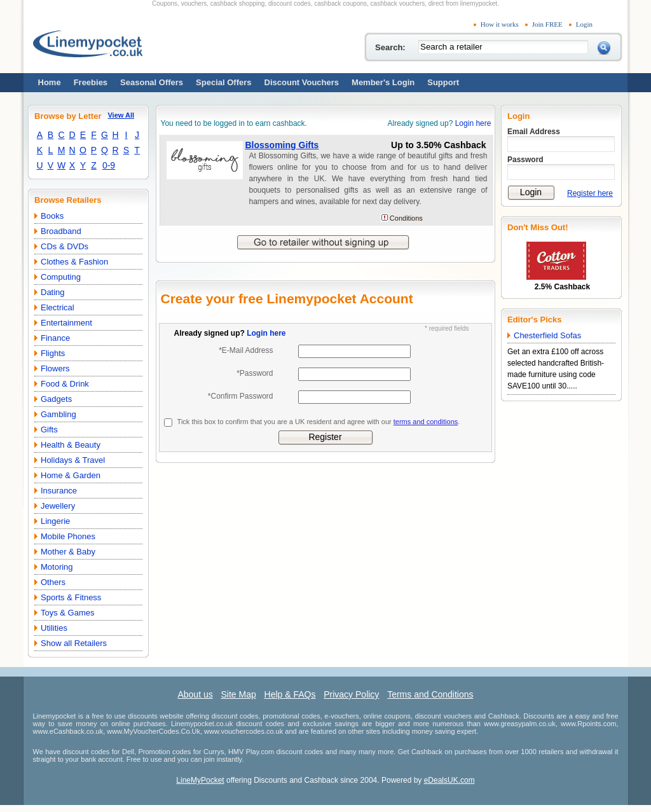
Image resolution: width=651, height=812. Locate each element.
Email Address (534, 132)
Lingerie (55, 521)
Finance (55, 338)
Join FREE (547, 24)
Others (53, 582)
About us (195, 694)
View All (121, 115)
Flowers (55, 368)
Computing (61, 277)
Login (584, 24)
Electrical (58, 307)
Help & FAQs (290, 694)
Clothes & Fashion (74, 262)
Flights (53, 353)
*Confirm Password (241, 396)
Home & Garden (71, 475)
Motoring (57, 567)
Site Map (238, 694)
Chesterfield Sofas (547, 335)
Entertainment (66, 323)
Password (525, 160)
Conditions (406, 218)
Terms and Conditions (430, 694)
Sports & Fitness (71, 597)
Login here (473, 123)
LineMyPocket (200, 780)
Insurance (59, 491)
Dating (53, 292)
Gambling (58, 414)
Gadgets (56, 399)
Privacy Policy (351, 694)
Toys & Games (68, 613)
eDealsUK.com (449, 780)
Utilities (54, 628)
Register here (590, 193)
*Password (255, 373)
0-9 (109, 165)
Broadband (61, 231)
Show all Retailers (74, 643)
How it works (500, 24)
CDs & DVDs (65, 246)
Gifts (49, 430)
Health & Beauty (71, 445)
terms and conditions (426, 422)
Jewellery (58, 506)
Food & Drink (65, 384)
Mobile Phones (68, 536)
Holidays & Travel (73, 460)
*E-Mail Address (246, 350)
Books (52, 216)
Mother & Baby (68, 552)
